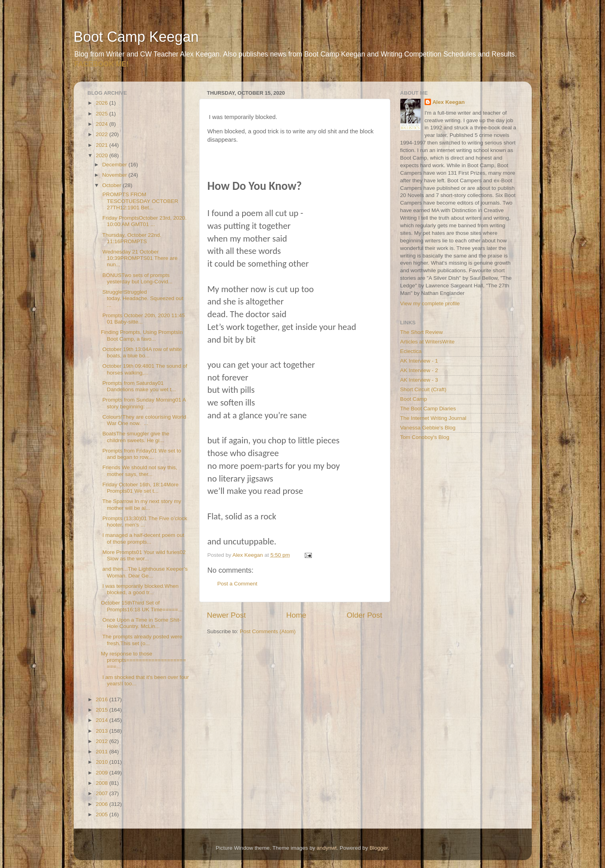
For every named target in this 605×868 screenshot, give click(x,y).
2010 (102, 762)
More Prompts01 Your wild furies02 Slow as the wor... (143, 555)
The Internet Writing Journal (433, 418)
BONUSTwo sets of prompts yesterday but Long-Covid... (137, 278)
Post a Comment (238, 584)
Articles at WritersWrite (428, 342)
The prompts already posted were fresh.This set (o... (142, 640)
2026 (102, 103)
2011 (102, 752)
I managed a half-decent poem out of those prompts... (142, 538)
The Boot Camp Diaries (428, 409)
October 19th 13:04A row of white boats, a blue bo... (141, 352)
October (113, 185)
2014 (102, 720)
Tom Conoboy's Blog (425, 437)
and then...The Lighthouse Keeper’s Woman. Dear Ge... (144, 572)
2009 (102, 773)
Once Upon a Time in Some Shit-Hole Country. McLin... (141, 623)
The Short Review (422, 332)
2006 (102, 804)
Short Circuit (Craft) (423, 389)
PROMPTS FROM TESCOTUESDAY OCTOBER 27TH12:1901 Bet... (139, 201)
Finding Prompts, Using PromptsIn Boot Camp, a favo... (142, 335)
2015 (102, 710)
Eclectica (411, 351)
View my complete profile (430, 303)
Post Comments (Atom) (268, 631)
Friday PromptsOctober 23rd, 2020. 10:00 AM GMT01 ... (144, 221)
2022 (102, 134)
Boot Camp (414, 399)
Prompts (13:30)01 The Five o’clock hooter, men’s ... (144, 522)
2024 (102, 124)
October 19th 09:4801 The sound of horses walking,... (144, 369)
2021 (102, 145)
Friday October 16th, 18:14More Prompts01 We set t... (140, 488)
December (116, 165)
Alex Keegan (449, 102)
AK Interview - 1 (419, 361)
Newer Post (227, 615)
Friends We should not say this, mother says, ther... (139, 471)
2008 (102, 783)
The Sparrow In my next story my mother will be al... (141, 504)
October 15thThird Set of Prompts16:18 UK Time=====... (142, 606)
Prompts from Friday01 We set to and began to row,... (141, 454)
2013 (102, 731)
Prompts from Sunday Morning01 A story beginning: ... (143, 403)
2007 (102, 793)
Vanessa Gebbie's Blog (428, 428)
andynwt (327, 848)
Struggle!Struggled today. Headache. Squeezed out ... (142, 298)
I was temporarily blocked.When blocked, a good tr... (140, 589)
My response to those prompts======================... (143, 660)
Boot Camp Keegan (136, 37)
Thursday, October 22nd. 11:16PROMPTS (131, 238)
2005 (102, 814)
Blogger (379, 848)
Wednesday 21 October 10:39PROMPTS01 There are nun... (139, 258)
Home (296, 615)
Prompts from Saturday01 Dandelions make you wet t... (138, 386)
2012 (102, 741)
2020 (102, 155)
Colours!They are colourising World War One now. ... (143, 420)
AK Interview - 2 (419, 370)
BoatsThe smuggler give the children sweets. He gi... (135, 437)
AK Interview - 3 (419, 380)
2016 (102, 699)
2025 (102, 114)
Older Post (364, 615)
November (116, 175)
